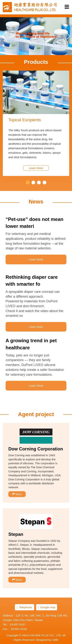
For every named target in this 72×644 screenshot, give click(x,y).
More (17, 494)
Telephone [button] (25, 607)
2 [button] (33, 183)
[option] (36, 123)
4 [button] (44, 183)
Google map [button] (47, 607)
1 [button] (28, 183)
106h (55, 640)
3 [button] (39, 183)
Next (68, 36)
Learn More (36, 168)
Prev (4, 36)
